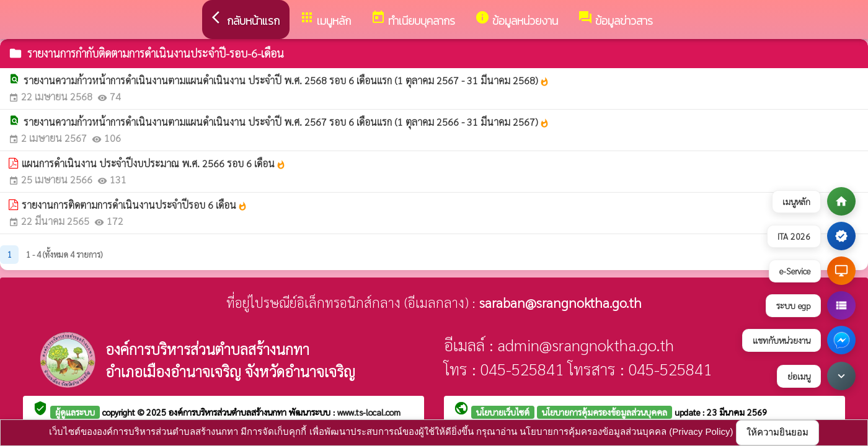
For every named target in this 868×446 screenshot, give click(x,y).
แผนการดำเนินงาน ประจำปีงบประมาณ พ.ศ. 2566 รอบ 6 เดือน (154, 163)
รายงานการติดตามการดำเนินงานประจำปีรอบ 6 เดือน (135, 205)
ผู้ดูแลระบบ (75, 412)
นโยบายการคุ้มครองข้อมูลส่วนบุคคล (604, 412)
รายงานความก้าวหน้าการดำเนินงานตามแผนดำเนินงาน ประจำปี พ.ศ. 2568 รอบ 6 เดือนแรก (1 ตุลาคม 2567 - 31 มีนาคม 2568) (286, 80)
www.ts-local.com (369, 412)
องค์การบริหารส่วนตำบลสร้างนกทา (229, 412)
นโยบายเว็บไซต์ (503, 412)
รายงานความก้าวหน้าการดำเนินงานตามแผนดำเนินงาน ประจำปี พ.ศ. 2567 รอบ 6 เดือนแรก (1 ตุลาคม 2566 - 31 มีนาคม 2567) (286, 122)
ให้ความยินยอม (777, 432)
